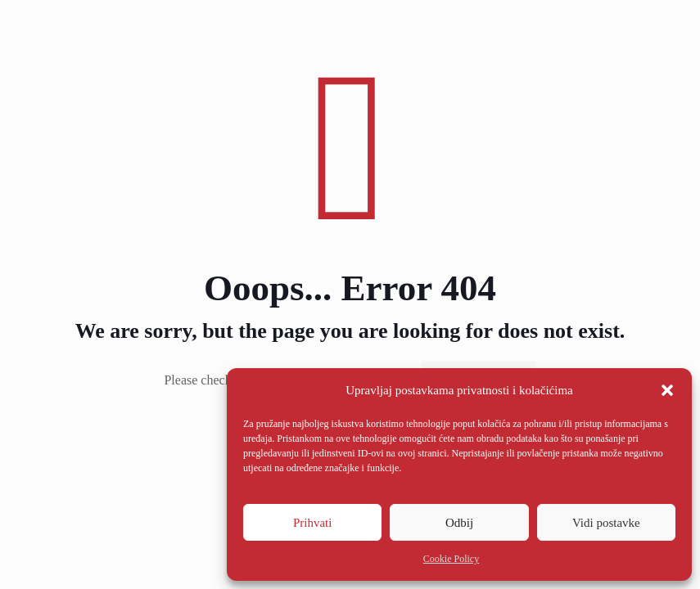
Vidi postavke (606, 523)
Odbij (459, 523)
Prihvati (313, 523)
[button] (667, 390)
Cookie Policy (451, 559)
